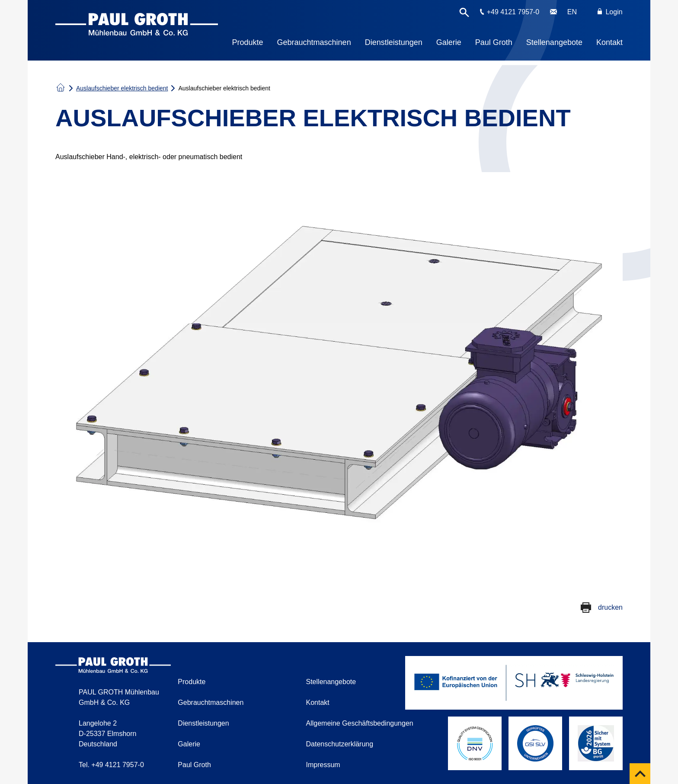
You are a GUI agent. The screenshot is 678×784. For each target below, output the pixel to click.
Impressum (323, 765)
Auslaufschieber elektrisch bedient (122, 88)
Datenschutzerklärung (340, 744)
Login (610, 12)
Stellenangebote (554, 42)
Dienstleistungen (394, 42)
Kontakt (609, 42)
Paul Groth (494, 42)
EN (572, 12)
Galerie (449, 42)
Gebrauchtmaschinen (314, 42)
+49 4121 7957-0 (513, 12)
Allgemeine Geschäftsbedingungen (360, 723)
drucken (610, 607)
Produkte (248, 42)
